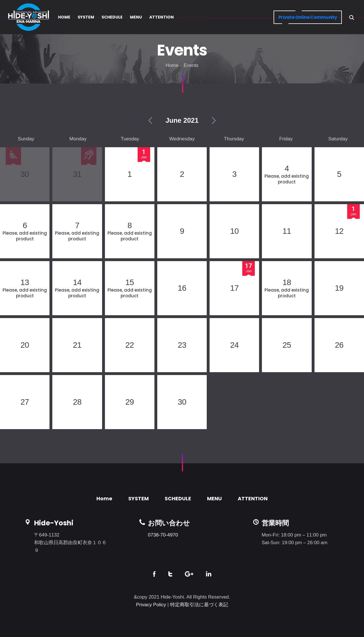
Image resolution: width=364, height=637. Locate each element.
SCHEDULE (178, 498)
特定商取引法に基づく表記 (199, 605)
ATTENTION (253, 498)
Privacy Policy (151, 605)
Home (172, 65)
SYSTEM (138, 498)
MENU (214, 498)
